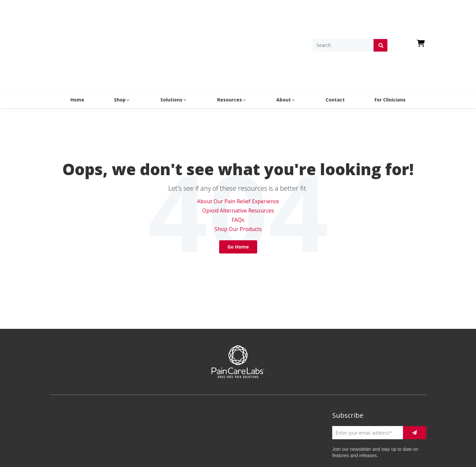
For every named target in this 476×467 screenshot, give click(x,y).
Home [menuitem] (77, 39)
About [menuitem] (284, 39)
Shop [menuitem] (120, 39)
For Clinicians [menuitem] (390, 39)
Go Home (238, 187)
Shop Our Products (238, 169)
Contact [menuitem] (335, 39)
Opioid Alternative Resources (238, 150)
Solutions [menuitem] (171, 39)
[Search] (343, 15)
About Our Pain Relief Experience (238, 141)
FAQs (238, 160)
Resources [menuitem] (230, 39)
